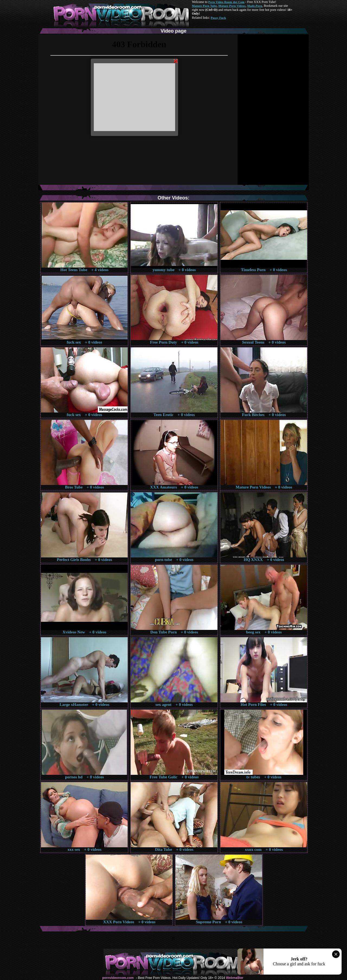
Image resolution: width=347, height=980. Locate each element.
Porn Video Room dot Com (226, 2)
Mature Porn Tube (204, 6)
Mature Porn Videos (232, 6)
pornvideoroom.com (118, 978)
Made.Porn (255, 6)
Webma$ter (234, 978)
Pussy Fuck (218, 18)
